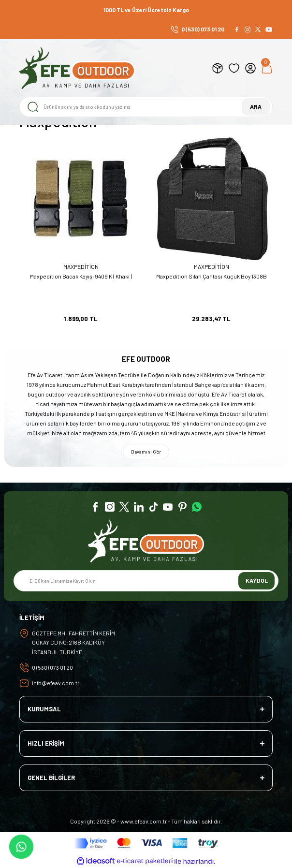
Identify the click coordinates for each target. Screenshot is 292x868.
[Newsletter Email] (146, 581)
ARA (256, 106)
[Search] (146, 107)
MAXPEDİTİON (81, 266)
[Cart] (267, 68)
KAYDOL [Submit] (257, 580)
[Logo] (77, 68)
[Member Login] (250, 68)
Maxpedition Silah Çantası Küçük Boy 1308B (212, 276)
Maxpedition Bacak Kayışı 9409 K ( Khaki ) (81, 276)
